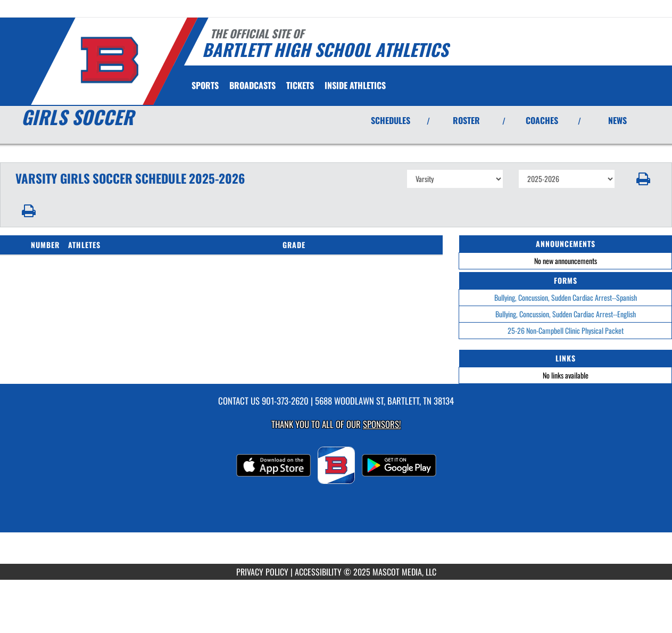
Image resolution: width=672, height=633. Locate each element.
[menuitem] (252, 85)
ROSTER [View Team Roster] (466, 120)
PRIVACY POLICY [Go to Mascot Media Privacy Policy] (262, 572)
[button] (644, 179)
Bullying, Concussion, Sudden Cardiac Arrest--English (566, 314)
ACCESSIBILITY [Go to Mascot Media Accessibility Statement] (318, 572)
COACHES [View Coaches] (542, 120)
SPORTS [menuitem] (205, 85)
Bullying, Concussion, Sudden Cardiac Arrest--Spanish (566, 297)
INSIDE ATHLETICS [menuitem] (355, 85)
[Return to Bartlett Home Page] (109, 60)
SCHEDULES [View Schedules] (391, 120)
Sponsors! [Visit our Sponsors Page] (382, 424)
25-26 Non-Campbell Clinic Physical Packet (566, 330)
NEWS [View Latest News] (617, 120)
